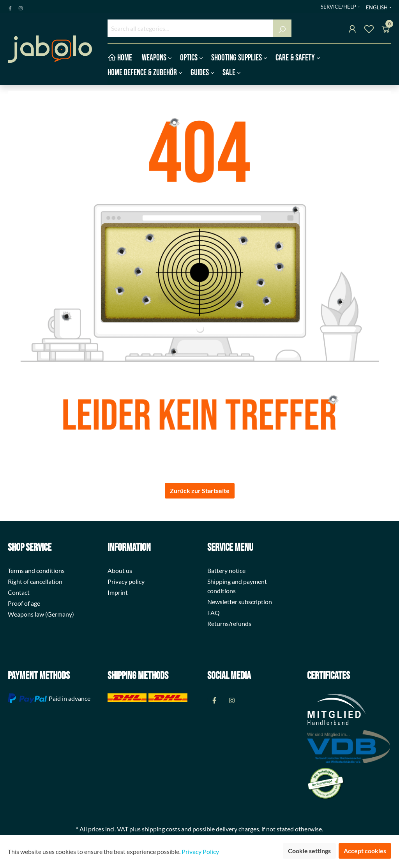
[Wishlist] (369, 30)
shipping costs (161, 829)
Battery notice (226, 570)
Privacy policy (126, 581)
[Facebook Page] (10, 7)
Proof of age (24, 603)
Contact (19, 592)
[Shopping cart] (386, 30)
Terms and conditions (36, 570)
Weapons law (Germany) (41, 614)
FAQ (214, 613)
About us (120, 570)
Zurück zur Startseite (200, 491)
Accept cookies (365, 851)
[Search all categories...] (190, 28)
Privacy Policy (200, 851)
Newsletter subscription (240, 602)
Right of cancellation (35, 581)
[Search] (282, 28)
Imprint (118, 592)
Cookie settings (309, 851)
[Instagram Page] (21, 7)
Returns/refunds (229, 623)
